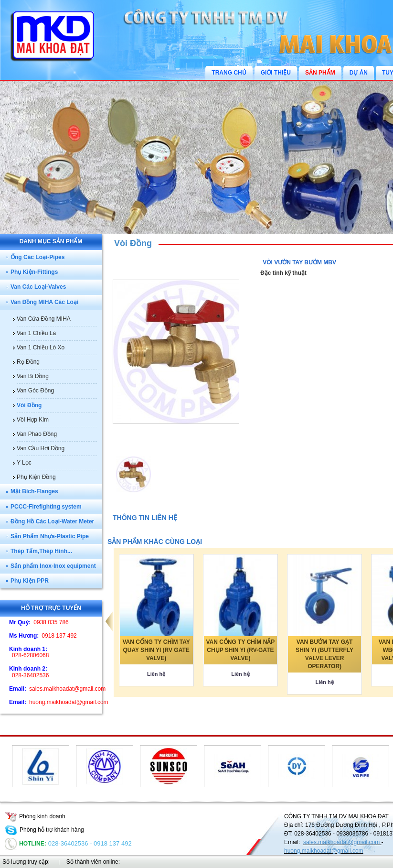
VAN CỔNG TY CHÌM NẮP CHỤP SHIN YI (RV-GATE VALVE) (240, 650)
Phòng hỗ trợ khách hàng (44, 830)
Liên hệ (156, 674)
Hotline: (26, 844)
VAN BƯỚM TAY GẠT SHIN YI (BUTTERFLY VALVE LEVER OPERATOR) (324, 654)
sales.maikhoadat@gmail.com (342, 842)
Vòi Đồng (133, 243)
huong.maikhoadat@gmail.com (324, 851)
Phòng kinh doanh (35, 816)
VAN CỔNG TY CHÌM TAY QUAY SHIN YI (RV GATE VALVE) (156, 650)
